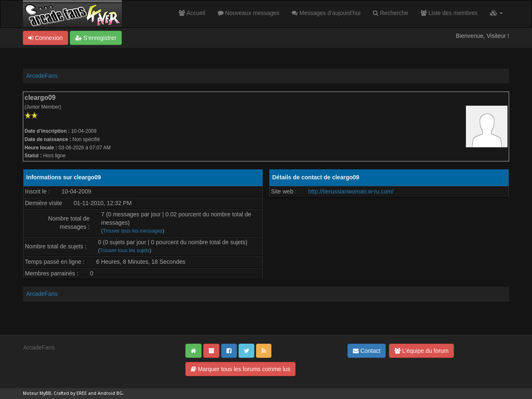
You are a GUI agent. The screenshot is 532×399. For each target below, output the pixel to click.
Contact (367, 351)
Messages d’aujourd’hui (326, 13)
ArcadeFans (42, 76)
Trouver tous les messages (132, 231)
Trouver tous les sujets (125, 250)
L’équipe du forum (421, 351)
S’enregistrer (96, 38)
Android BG (110, 393)
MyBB (45, 393)
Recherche (390, 13)
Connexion (46, 38)
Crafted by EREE (70, 393)
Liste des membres (449, 13)
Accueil (192, 13)
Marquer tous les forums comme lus (240, 369)
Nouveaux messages (249, 13)
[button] (496, 13)
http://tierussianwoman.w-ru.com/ (351, 191)
